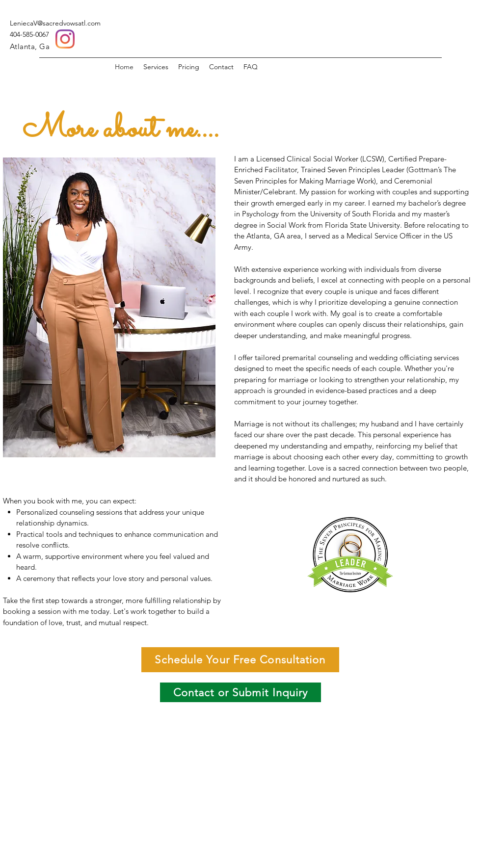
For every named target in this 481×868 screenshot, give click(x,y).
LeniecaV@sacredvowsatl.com (55, 23)
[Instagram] (65, 39)
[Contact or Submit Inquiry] (240, 692)
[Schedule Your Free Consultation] (240, 660)
